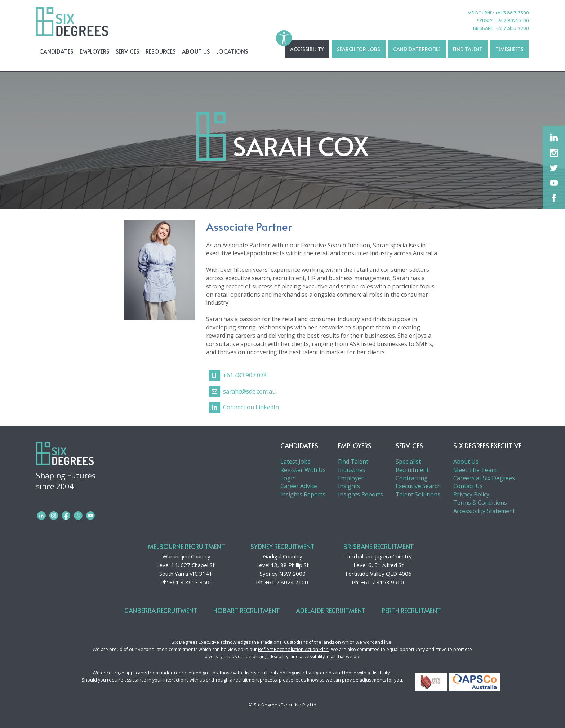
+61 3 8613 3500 (191, 582)
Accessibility (307, 49)
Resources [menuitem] (161, 51)
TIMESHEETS (510, 49)
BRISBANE (483, 28)
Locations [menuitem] (232, 51)
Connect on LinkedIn (244, 408)
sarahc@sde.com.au (242, 391)
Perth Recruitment (411, 610)
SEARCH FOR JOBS (359, 49)
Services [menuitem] (127, 51)
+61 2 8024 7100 (286, 582)
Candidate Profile (417, 49)
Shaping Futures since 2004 (115, 487)
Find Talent (468, 49)
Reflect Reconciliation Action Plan (293, 649)
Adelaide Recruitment (331, 610)
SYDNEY (485, 21)
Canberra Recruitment (161, 610)
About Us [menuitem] (196, 51)
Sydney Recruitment (282, 546)
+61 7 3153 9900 (382, 582)
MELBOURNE (480, 13)
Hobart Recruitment (247, 610)
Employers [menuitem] (94, 51)
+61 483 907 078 (238, 376)
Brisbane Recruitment (379, 546)
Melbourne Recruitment (186, 546)
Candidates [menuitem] (56, 51)
